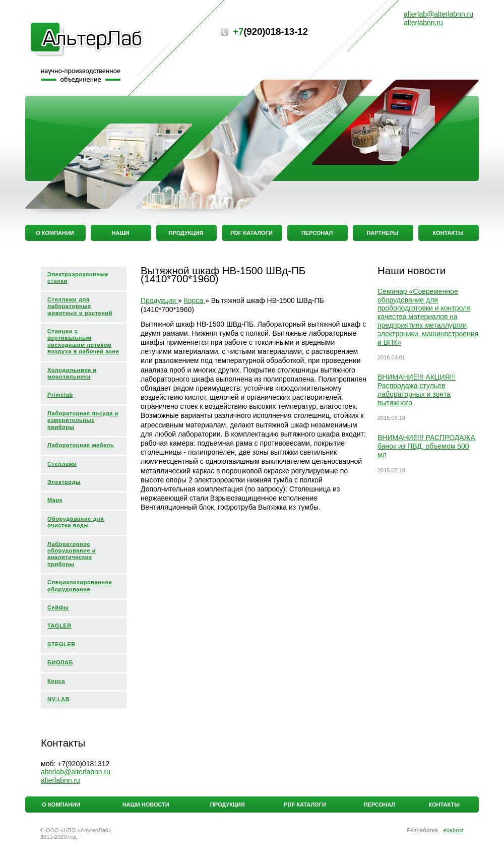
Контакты (444, 805)
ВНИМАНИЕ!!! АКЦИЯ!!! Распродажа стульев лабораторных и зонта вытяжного (417, 390)
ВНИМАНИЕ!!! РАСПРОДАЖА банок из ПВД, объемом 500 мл (426, 446)
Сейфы (58, 607)
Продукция (228, 805)
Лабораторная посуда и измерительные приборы (83, 420)
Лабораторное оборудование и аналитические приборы (72, 554)
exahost (454, 830)
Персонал (380, 805)
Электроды (64, 482)
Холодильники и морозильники (72, 373)
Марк (55, 500)
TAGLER (59, 626)
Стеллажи (62, 464)
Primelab (60, 395)
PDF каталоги (305, 805)
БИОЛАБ (60, 662)
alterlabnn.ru (60, 780)
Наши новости (146, 805)
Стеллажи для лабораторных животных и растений (80, 306)
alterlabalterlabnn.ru (76, 772)
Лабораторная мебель (81, 445)
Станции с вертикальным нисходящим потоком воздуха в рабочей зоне (83, 341)
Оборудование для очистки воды (76, 522)
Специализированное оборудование (80, 585)
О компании (61, 805)
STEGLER (61, 644)
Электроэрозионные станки (78, 277)
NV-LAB (58, 699)
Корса (56, 681)
